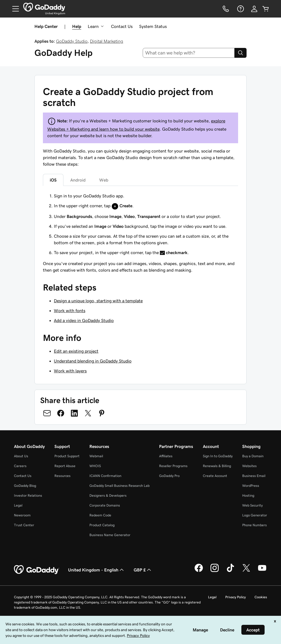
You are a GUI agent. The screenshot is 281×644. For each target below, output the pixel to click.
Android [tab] (78, 180)
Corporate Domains (105, 505)
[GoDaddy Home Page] (37, 570)
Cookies (261, 597)
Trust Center (24, 525)
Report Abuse (65, 466)
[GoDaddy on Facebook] (199, 571)
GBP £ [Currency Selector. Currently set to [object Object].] (143, 570)
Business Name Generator (110, 535)
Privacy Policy (235, 597)
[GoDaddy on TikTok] (230, 571)
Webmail (96, 456)
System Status (153, 26)
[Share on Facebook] (61, 413)
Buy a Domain (253, 456)
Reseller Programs (173, 466)
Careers (20, 466)
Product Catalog (102, 525)
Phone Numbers (254, 525)
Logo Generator (255, 515)
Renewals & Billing (217, 466)
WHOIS (95, 466)
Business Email (254, 476)
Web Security (252, 505)
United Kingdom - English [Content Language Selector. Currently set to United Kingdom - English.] (96, 570)
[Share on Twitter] (88, 413)
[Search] (241, 53)
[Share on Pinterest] (102, 413)
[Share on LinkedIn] (74, 413)
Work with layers (70, 371)
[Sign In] (254, 9)
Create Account (215, 476)
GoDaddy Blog (25, 486)
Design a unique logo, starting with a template (98, 301)
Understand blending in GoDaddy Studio (93, 361)
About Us (21, 456)
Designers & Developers (108, 495)
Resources (62, 476)
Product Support (67, 456)
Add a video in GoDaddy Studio (84, 320)
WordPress (251, 486)
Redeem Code (100, 515)
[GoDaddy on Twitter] (246, 571)
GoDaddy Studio (72, 41)
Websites (249, 466)
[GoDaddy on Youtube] (262, 571)
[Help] (240, 9)
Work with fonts (70, 311)
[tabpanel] (140, 224)
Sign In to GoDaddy (218, 456)
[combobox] (189, 53)
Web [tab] (104, 180)
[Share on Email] (47, 413)
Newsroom (22, 515)
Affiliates (166, 456)
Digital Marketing (107, 41)
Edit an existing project (76, 351)
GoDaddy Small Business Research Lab (119, 486)
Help (77, 26)
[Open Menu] (13, 9)
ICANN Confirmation (105, 476)
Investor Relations (28, 495)
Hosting (248, 495)
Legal (18, 505)
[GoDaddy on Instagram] (215, 571)
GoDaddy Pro (169, 476)
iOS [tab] (53, 180)
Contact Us (122, 26)
